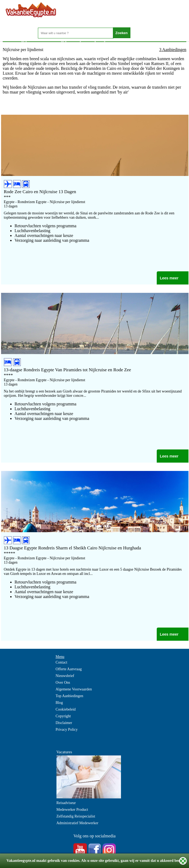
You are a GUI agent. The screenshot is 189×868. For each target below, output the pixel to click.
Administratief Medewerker (77, 823)
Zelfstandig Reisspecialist (76, 816)
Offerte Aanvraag (69, 669)
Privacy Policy (67, 730)
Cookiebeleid (66, 709)
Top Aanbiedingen (69, 696)
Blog (59, 703)
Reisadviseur (66, 803)
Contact (62, 662)
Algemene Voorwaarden (74, 689)
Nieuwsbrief (65, 676)
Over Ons (63, 682)
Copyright (63, 716)
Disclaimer (64, 723)
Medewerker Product (72, 810)
